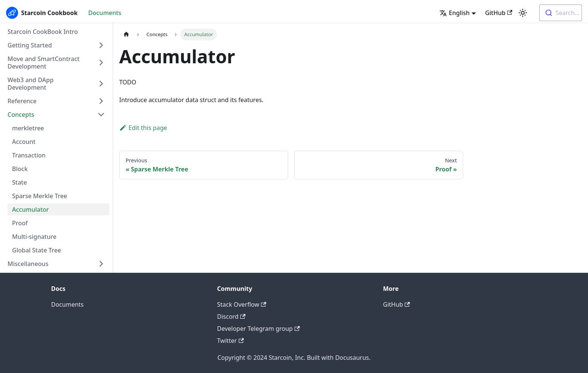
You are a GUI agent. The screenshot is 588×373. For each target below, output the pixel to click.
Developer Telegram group (259, 329)
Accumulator (31, 209)
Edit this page (143, 128)
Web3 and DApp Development (31, 84)
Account (24, 142)
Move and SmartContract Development (44, 63)
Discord (231, 316)
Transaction (29, 155)
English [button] (454, 13)
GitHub (499, 13)
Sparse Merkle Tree (40, 196)
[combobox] (561, 13)
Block (20, 169)
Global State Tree (37, 250)
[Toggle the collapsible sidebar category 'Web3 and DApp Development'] (101, 84)
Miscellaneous (28, 264)
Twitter (231, 341)
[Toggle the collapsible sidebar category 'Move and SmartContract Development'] (101, 63)
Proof (20, 223)
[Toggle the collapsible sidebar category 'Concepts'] (101, 115)
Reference (22, 101)
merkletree (28, 128)
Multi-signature (34, 237)
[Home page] (126, 34)
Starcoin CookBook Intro (43, 32)
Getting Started (30, 45)
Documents (105, 13)
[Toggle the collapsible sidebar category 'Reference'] (101, 101)
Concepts (21, 115)
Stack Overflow (242, 304)
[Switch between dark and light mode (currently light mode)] (523, 13)
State (19, 182)
